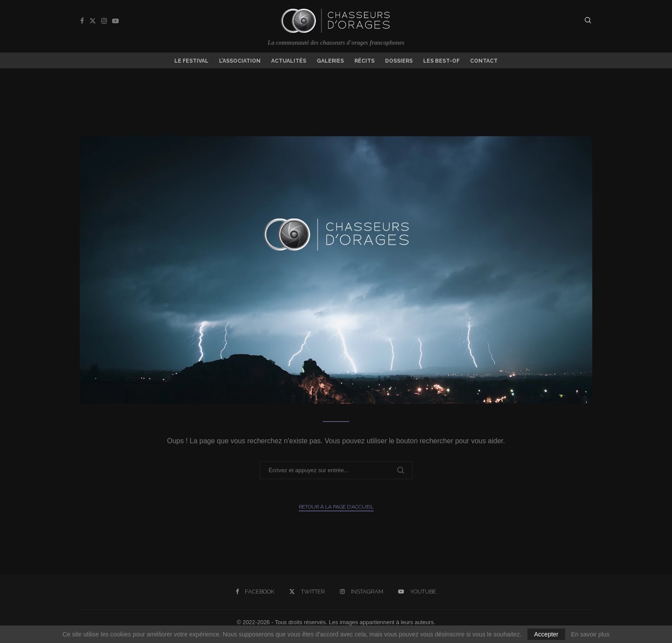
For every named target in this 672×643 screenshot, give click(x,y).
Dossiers (399, 61)
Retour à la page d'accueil (336, 507)
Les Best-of (441, 61)
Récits (364, 61)
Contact (484, 61)
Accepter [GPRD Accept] (546, 634)
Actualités (289, 61)
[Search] (588, 21)
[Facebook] (82, 21)
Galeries (330, 61)
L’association (240, 61)
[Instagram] (104, 21)
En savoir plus (590, 634)
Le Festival (191, 61)
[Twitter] (93, 21)
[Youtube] (115, 21)
